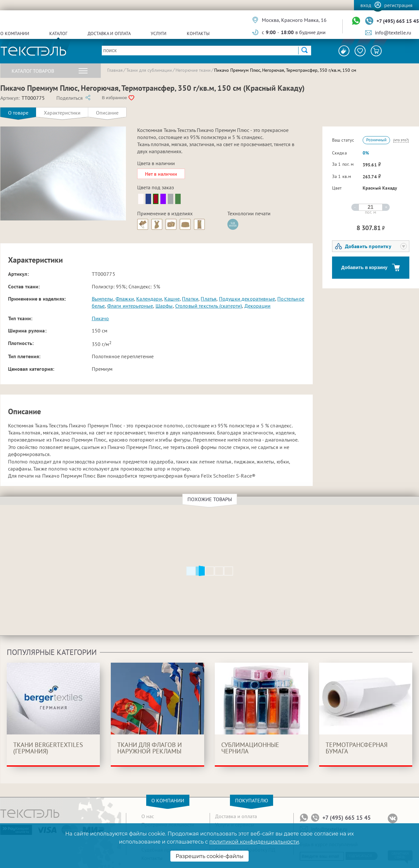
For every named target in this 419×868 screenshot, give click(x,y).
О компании (15, 33)
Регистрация (398, 5)
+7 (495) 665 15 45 (398, 21)
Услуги (159, 33)
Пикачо (100, 318)
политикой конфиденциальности (254, 842)
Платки (190, 299)
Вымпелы (103, 299)
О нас (148, 816)
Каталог (58, 33)
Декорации (257, 306)
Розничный (376, 140)
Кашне (172, 299)
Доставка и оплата (109, 33)
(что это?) (401, 140)
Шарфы (164, 306)
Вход (366, 5)
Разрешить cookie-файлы (209, 856)
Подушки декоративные (247, 299)
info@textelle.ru (393, 33)
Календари (149, 299)
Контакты (198, 33)
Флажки (125, 299)
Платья (209, 299)
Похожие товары (211, 499)
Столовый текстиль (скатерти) (209, 306)
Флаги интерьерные (130, 306)
